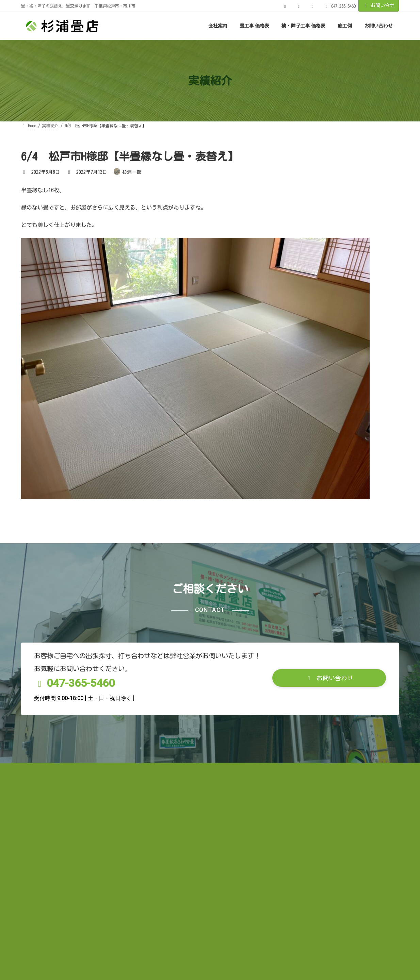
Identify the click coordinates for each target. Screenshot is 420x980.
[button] (329, 769)
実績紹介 (75, 861)
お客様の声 (114, 861)
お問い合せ (379, 6)
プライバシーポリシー (167, 861)
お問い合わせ (269, 861)
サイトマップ (222, 861)
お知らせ (38, 861)
